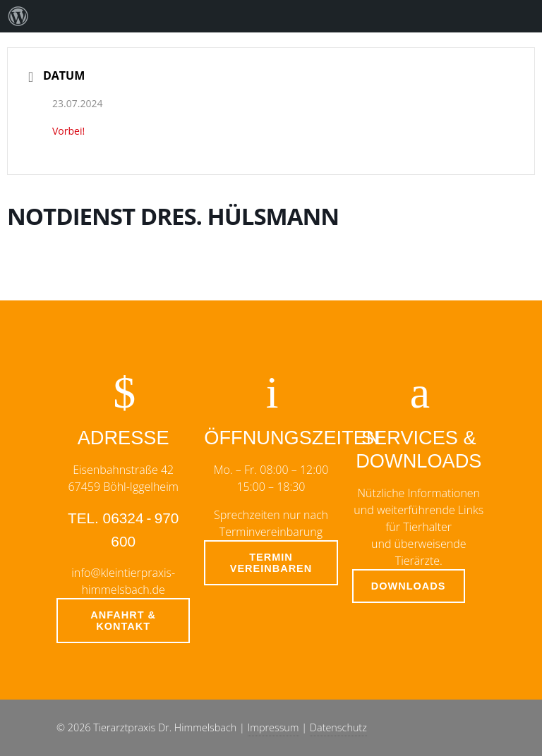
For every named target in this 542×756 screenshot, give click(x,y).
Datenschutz (338, 727)
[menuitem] (18, 16)
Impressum (273, 727)
